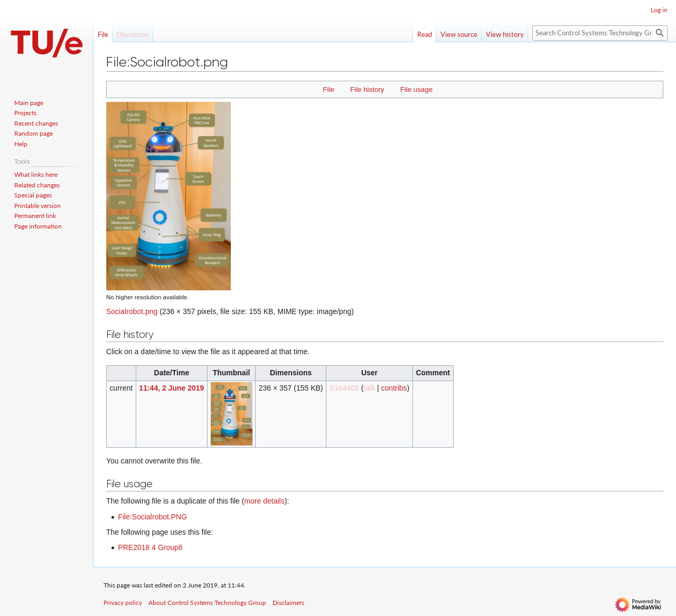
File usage (416, 89)
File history (367, 89)
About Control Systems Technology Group (207, 603)
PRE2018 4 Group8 (150, 547)
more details (264, 501)
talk (369, 388)
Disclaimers (288, 603)
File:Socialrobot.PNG (152, 517)
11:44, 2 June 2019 (171, 388)
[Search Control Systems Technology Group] (600, 33)
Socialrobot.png (132, 311)
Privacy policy (123, 603)
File (328, 89)
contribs (394, 388)
